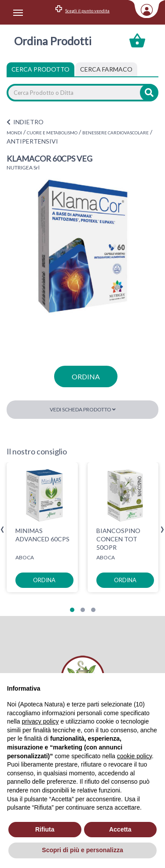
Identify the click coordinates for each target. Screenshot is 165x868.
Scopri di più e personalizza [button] (82, 850)
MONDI (14, 133)
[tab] (106, 69)
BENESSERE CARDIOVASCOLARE (115, 133)
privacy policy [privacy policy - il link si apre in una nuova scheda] (40, 721)
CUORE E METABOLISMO (52, 133)
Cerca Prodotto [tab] (40, 69)
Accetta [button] (120, 829)
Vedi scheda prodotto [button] (83, 409)
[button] (72, 610)
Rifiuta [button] (45, 829)
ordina (86, 376)
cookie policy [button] (134, 756)
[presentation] (2, 530)
